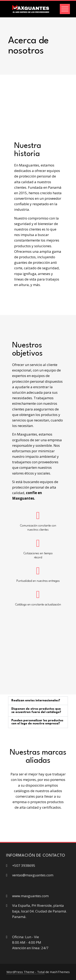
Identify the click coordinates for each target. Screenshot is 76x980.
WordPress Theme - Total (26, 972)
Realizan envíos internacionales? (36, 701)
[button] (38, 701)
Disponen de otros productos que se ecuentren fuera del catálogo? (36, 711)
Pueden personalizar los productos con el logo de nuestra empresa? (37, 722)
